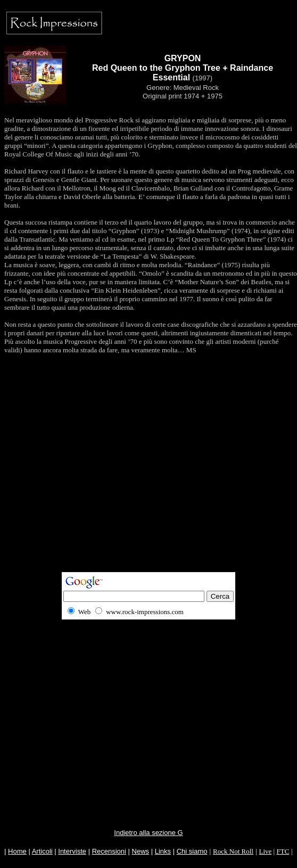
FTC (283, 851)
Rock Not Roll (233, 851)
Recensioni (109, 851)
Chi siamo (192, 851)
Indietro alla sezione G (148, 833)
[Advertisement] (147, 472)
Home (17, 851)
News (141, 851)
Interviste (72, 851)
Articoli (42, 851)
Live (266, 851)
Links (163, 851)
